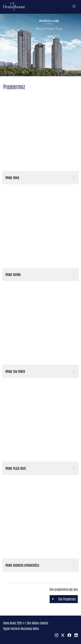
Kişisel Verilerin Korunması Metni (21, 628)
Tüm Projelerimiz (63, 599)
